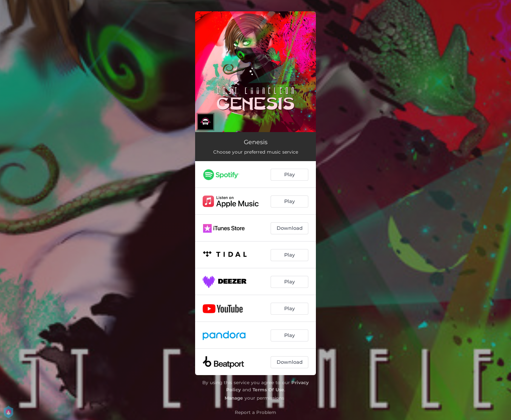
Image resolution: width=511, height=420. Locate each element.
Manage (234, 398)
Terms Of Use (268, 390)
